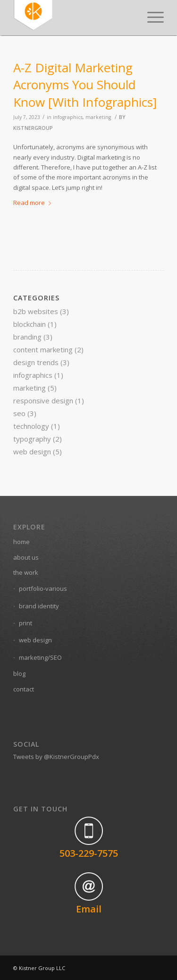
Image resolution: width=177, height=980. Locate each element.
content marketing (43, 349)
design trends (36, 362)
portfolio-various (43, 588)
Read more (34, 203)
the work (26, 572)
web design (32, 452)
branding (27, 337)
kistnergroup (33, 128)
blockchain (29, 324)
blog (19, 673)
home (21, 542)
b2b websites (36, 311)
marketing (98, 117)
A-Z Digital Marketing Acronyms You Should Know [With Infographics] (85, 85)
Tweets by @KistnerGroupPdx (56, 757)
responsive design (43, 401)
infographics (68, 117)
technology (31, 426)
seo (19, 413)
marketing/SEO (40, 657)
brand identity (39, 606)
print (25, 623)
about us (26, 557)
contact (24, 689)
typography (32, 439)
